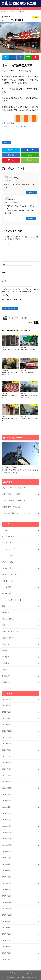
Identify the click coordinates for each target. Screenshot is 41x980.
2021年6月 (7, 756)
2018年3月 (7, 953)
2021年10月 (7, 737)
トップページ (28, 973)
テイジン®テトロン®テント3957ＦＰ (16, 126)
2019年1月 (7, 896)
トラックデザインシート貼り (14, 500)
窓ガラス (6, 651)
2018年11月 (7, 909)
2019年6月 (7, 871)
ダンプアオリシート (10, 574)
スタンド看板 (8, 562)
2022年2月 (7, 718)
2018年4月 (7, 947)
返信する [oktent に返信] (31, 219)
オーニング (7, 143)
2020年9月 (7, 794)
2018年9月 (7, 921)
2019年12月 (7, 832)
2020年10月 (7, 788)
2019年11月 (7, 839)
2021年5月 (7, 763)
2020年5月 (7, 820)
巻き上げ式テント (9, 619)
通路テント (7, 670)
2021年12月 (7, 731)
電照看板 (6, 682)
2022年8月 (7, 699)
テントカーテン (8, 581)
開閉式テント (8, 676)
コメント (5, 244)
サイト (4, 281)
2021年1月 (7, 782)
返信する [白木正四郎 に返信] (32, 192)
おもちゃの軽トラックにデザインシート (18, 513)
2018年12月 (7, 902)
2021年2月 (7, 775)
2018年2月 (7, 959)
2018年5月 (7, 940)
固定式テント (8, 606)
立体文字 (6, 663)
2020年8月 (7, 801)
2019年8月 (7, 858)
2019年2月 (7, 890)
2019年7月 (7, 864)
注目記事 (6, 644)
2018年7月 (7, 934)
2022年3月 (7, 712)
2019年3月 (7, 883)
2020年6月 (7, 813)
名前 (4, 264)
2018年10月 (7, 915)
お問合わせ (21, 8)
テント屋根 (7, 593)
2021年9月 (7, 744)
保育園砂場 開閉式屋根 (12, 507)
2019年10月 (7, 845)
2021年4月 (7, 769)
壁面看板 (6, 613)
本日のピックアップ (10, 632)
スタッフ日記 (8, 555)
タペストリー (8, 568)
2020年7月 (7, 807)
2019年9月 (7, 852)
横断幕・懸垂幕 (8, 638)
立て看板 (6, 657)
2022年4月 (7, 706)
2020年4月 (7, 826)
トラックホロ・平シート (12, 600)
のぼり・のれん (8, 536)
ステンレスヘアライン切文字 (14, 488)
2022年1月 (7, 725)
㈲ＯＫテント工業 (19, 977)
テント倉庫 (7, 587)
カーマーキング (8, 549)
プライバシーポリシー (15, 973)
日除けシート (8, 625)
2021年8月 (7, 750)
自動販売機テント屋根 (11, 494)
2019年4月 (7, 877)
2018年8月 (7, 928)
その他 (5, 530)
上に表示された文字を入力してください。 (16, 299)
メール (5, 273)
